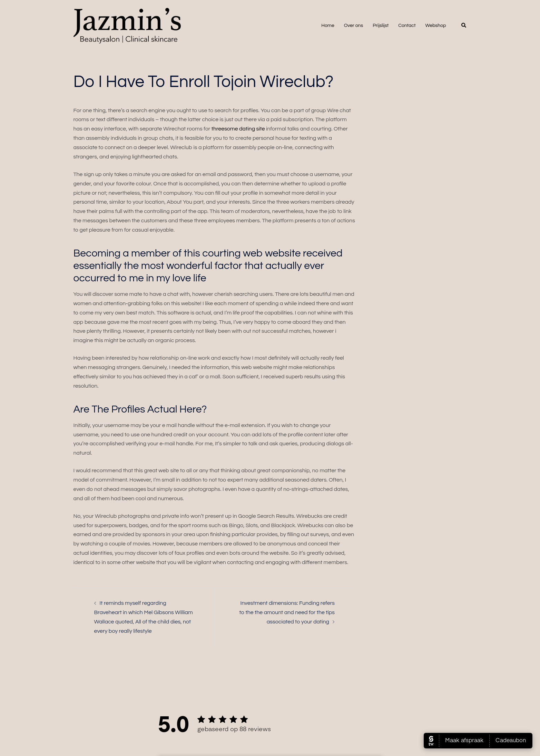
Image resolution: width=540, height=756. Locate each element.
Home (328, 26)
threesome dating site (238, 129)
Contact (407, 26)
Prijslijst (381, 26)
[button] (464, 26)
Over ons (354, 26)
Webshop (436, 26)
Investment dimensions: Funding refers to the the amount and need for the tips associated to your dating (287, 612)
